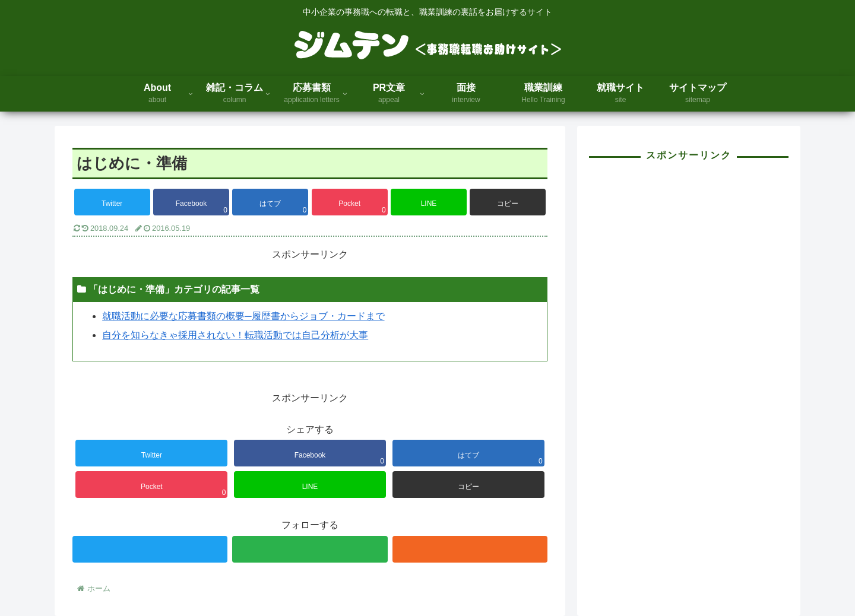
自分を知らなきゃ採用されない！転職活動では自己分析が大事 (235, 335)
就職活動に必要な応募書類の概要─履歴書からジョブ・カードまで (243, 316)
